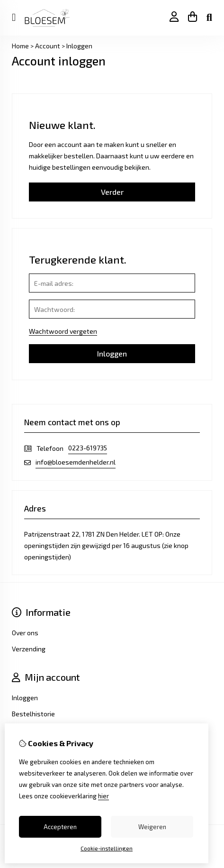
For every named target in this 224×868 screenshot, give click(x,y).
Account (48, 46)
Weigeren (152, 827)
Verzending (29, 649)
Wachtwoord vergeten (63, 331)
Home (20, 46)
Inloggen (79, 46)
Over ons (25, 633)
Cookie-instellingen (107, 848)
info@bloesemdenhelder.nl (76, 462)
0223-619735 (88, 448)
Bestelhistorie (33, 714)
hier (103, 796)
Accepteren (60, 827)
